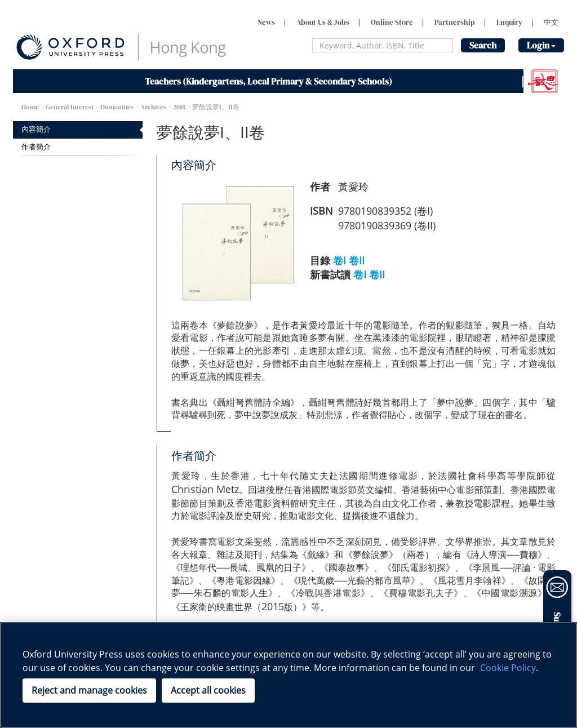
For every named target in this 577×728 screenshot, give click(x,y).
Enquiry (509, 22)
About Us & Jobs (323, 22)
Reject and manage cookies (89, 690)
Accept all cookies (208, 690)
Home (30, 107)
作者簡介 (36, 147)
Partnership (455, 22)
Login (541, 45)
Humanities (117, 107)
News (266, 22)
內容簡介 (36, 129)
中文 (551, 22)
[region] (288, 675)
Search (483, 45)
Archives (153, 107)
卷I (339, 260)
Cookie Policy (508, 668)
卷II (357, 260)
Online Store (392, 22)
